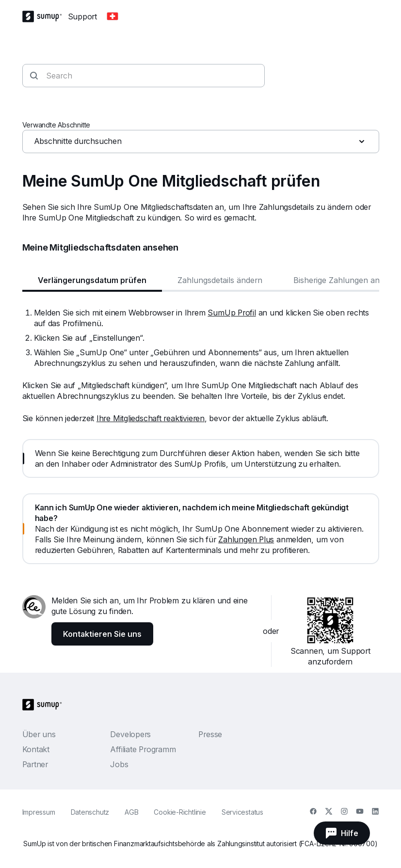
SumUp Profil (232, 313)
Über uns (39, 734)
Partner (35, 764)
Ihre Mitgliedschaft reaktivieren (151, 418)
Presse (210, 734)
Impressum (39, 812)
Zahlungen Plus (246, 539)
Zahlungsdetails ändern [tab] (220, 280)
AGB (131, 812)
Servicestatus (242, 812)
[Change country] (112, 16)
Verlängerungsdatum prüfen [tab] (92, 280)
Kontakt (36, 749)
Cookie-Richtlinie (180, 812)
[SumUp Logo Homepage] (45, 16)
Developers (130, 734)
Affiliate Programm (143, 749)
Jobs (119, 764)
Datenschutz (90, 812)
